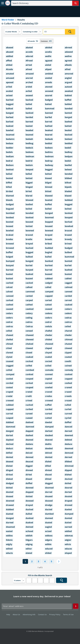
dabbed (10, 422)
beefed (68, 165)
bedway (49, 165)
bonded (30, 213)
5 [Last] (51, 561)
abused (10, 52)
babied (68, 95)
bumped (10, 261)
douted (68, 496)
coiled (48, 366)
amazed (30, 74)
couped (29, 387)
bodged (10, 204)
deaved (49, 440)
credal (9, 396)
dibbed (68, 462)
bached (10, 100)
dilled (48, 466)
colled (9, 370)
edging (29, 544)
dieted (9, 466)
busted (68, 274)
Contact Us (43, 614)
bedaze (10, 143)
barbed (10, 117)
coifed (29, 366)
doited (9, 488)
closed (29, 353)
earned (68, 527)
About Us (17, 614)
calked (29, 287)
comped (10, 374)
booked (30, 217)
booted (10, 222)
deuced (29, 462)
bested (9, 178)
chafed (49, 331)
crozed (68, 400)
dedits (48, 444)
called (48, 287)
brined (68, 244)
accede (29, 52)
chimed (69, 339)
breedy (68, 239)
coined (68, 366)
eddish (29, 536)
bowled (10, 231)
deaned (29, 440)
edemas (69, 536)
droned (68, 505)
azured (49, 95)
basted (29, 126)
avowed (49, 91)
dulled (29, 514)
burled (68, 265)
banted (68, 113)
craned (68, 387)
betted (29, 178)
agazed (49, 61)
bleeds (9, 200)
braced (68, 231)
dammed (11, 427)
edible (48, 544)
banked (29, 113)
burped (29, 270)
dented (49, 457)
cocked (29, 361)
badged (49, 100)
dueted (10, 514)
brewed (10, 244)
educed (49, 549)
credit (29, 396)
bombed (10, 213)
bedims (49, 152)
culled (68, 405)
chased (10, 335)
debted (68, 440)
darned (68, 431)
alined (29, 69)
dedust (29, 448)
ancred (29, 78)
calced (9, 287)
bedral (9, 161)
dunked (30, 518)
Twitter (36, 621)
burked (49, 265)
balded (68, 104)
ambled (49, 74)
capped (49, 296)
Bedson (10, 165)
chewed (30, 339)
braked (10, 235)
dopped (30, 492)
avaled (9, 91)
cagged (68, 283)
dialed (48, 462)
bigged (29, 183)
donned (30, 488)
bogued (10, 209)
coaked (29, 357)
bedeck (29, 148)
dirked (9, 475)
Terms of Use (68, 614)
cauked (68, 305)
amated (10, 74)
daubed (49, 435)
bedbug (29, 143)
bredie (29, 239)
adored (29, 56)
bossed (10, 226)
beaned (29, 135)
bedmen (49, 156)
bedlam (10, 156)
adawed (69, 52)
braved (29, 235)
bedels (9, 152)
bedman (30, 156)
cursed (29, 414)
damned (30, 427)
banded (69, 109)
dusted (49, 523)
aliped (48, 69)
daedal (49, 422)
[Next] (59, 561)
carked (10, 300)
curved (68, 414)
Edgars (29, 540)
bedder (10, 148)
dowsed (30, 501)
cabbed (49, 278)
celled (9, 331)
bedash (29, 139)
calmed (69, 287)
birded (9, 191)
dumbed (49, 514)
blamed (10, 196)
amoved (69, 74)
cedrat (9, 322)
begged (49, 170)
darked (49, 431)
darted (9, 435)
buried (29, 265)
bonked (69, 213)
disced (48, 475)
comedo (49, 370)
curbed (29, 409)
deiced (29, 453)
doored (68, 488)
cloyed (48, 353)
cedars (9, 313)
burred (49, 270)
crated (29, 392)
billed (9, 187)
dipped (68, 470)
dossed (10, 496)
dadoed (29, 422)
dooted (10, 492)
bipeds (68, 187)
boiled (29, 209)
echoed (29, 531)
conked (29, 374)
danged (10, 431)
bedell (68, 148)
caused (10, 309)
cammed (30, 292)
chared (68, 331)
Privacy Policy (55, 614)
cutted (48, 418)
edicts (68, 544)
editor (29, 549)
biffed (9, 183)
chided (49, 339)
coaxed (10, 361)
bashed (68, 122)
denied (9, 457)
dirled (29, 475)
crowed (49, 400)
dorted (68, 492)
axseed (29, 95)
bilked (68, 183)
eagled (48, 527)
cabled (68, 278)
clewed (68, 348)
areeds (49, 82)
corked (29, 383)
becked (68, 135)
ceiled (68, 326)
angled (68, 78)
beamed (10, 135)
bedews (30, 152)
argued (68, 82)
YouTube (44, 621)
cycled (68, 418)
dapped (29, 431)
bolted (68, 209)
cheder (68, 335)
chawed (30, 335)
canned (68, 292)
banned (49, 113)
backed (29, 100)
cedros (9, 326)
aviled (29, 91)
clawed (29, 348)
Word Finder (8, 20)
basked (10, 126)
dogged (49, 483)
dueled (68, 509)
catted (48, 305)
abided (49, 48)
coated (68, 357)
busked (29, 274)
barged (68, 117)
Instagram (52, 621)
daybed (10, 440)
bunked (49, 261)
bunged (29, 261)
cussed (29, 418)
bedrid (29, 161)
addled (9, 56)
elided (48, 553)
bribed (48, 244)
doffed (29, 483)
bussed (49, 274)
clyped (68, 353)
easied (9, 531)
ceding (29, 318)
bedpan (69, 156)
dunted (68, 518)
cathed (29, 305)
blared (29, 196)
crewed (10, 400)
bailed (29, 104)
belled (29, 174)
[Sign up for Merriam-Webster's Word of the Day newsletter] (37, 606)
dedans (29, 444)
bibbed (68, 178)
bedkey (69, 152)
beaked (49, 130)
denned (29, 457)
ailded (9, 65)
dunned (49, 518)
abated (29, 48)
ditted (48, 479)
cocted (49, 361)
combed (30, 370)
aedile (48, 56)
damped (49, 427)
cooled (9, 379)
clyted (9, 357)
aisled (48, 65)
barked (10, 122)
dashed (29, 435)
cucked (29, 405)
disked (9, 479)
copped (69, 379)
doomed (49, 488)
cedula (48, 326)
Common (46, 41)
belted (48, 174)
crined (29, 400)
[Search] (45, 3)
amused (10, 78)
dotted (29, 496)
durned (10, 523)
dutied (68, 523)
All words (33, 41)
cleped (48, 348)
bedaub (49, 139)
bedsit (68, 161)
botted (29, 226)
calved (9, 292)
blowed (29, 200)
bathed (49, 126)
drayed (29, 505)
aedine (68, 56)
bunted (68, 261)
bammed (50, 109)
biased (48, 178)
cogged (10, 366)
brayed (49, 235)
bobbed (69, 200)
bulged (9, 257)
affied (9, 61)
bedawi (68, 139)
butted (9, 278)
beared (49, 135)
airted (29, 65)
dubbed (10, 509)
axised (9, 95)
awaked (69, 91)
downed (10, 501)
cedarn (68, 309)
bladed (68, 191)
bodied (29, 204)
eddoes (49, 536)
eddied (68, 531)
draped (68, 501)
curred (9, 414)
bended (69, 174)
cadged (49, 283)
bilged (48, 183)
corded (10, 383)
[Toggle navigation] (3, 3)
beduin (29, 165)
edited (9, 549)
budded (49, 248)
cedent (68, 313)
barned (29, 122)
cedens (49, 313)
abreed (68, 48)
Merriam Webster (7, 596)
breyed (29, 244)
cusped (10, 418)
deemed (69, 448)
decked (10, 444)
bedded (69, 143)
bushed (68, 270)
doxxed (49, 501)
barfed (48, 117)
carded (68, 296)
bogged (69, 204)
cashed (10, 305)
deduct (10, 448)
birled (29, 191)
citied (9, 348)
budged (69, 248)
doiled (68, 483)
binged (29, 187)
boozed (29, 222)
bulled (48, 257)
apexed (10, 82)
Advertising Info (30, 614)
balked (9, 109)
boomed (49, 217)
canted (29, 296)
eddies (9, 536)
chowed (49, 344)
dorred (49, 492)
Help (9, 614)
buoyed (10, 265)
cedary (29, 313)
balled (29, 109)
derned (68, 457)
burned (10, 270)
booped (69, 217)
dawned (69, 435)
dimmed (69, 466)
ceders (9, 318)
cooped (29, 379)
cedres (29, 322)
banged (10, 113)
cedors (49, 318)
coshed (68, 383)
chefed (9, 339)
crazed (68, 392)
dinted (48, 470)
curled (68, 409)
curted (48, 414)
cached (10, 283)
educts (9, 553)
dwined (29, 527)
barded (29, 117)
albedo (68, 65)
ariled (9, 87)
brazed (68, 235)
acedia (48, 52)
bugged (29, 252)
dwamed (10, 527)
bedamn (10, 139)
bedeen (49, 148)
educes (68, 549)
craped (10, 392)
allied (68, 69)
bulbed (68, 252)
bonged (49, 213)
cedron (68, 322)
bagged (10, 104)
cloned (9, 353)
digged (29, 466)
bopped (49, 222)
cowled (49, 387)
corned (49, 383)
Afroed (29, 61)
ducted (49, 509)
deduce (68, 444)
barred (49, 122)
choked (29, 344)
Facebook (28, 621)
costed (9, 387)
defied (9, 453)
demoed (69, 453)
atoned (49, 87)
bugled (49, 252)
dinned (29, 470)
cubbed (10, 405)
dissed (29, 479)
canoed (10, 296)
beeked (10, 170)
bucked (29, 248)
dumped (69, 514)
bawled (10, 130)
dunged (10, 518)
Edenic (9, 540)
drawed (10, 505)
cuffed (48, 405)
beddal (49, 143)
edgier (68, 540)
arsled (29, 87)
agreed (68, 61)
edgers (49, 540)
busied (9, 274)
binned (49, 187)
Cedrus (29, 326)
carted (48, 300)
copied (49, 379)
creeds (68, 396)
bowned (30, 231)
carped (29, 300)
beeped (29, 170)
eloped (68, 553)
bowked (69, 226)
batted (68, 126)
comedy (69, 370)
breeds (49, 239)
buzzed (29, 278)
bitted (48, 191)
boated (49, 200)
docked (69, 479)
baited (48, 104)
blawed (49, 196)
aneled (49, 78)
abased (10, 48)
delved (49, 453)
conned (49, 374)
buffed (9, 252)
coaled (48, 357)
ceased (49, 309)
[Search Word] (75, 3)
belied (9, 174)
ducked (29, 509)
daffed (68, 422)
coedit (68, 361)
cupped (10, 409)
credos (49, 396)
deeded (49, 448)
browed (10, 248)
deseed (10, 462)
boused (49, 226)
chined (9, 344)
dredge (49, 505)
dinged (9, 470)
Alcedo (9, 69)
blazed (68, 196)
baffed (68, 100)
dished (68, 475)
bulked (29, 257)
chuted (68, 344)
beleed (68, 170)
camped (49, 292)
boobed (10, 217)
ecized (48, 531)
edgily (9, 544)
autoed (68, 87)
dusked (29, 523)
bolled (48, 209)
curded (49, 409)
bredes (9, 239)
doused (49, 496)
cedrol (48, 322)
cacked (29, 283)
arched (29, 82)
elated (29, 553)
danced (68, 427)
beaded (29, 130)
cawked (30, 309)
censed (29, 331)
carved (68, 300)
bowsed (49, 231)
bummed (69, 257)
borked (68, 222)
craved (49, 392)
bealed (68, 130)
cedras (68, 318)
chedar (49, 335)
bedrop (49, 161)
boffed (48, 204)
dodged (10, 483)
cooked (69, 374)
